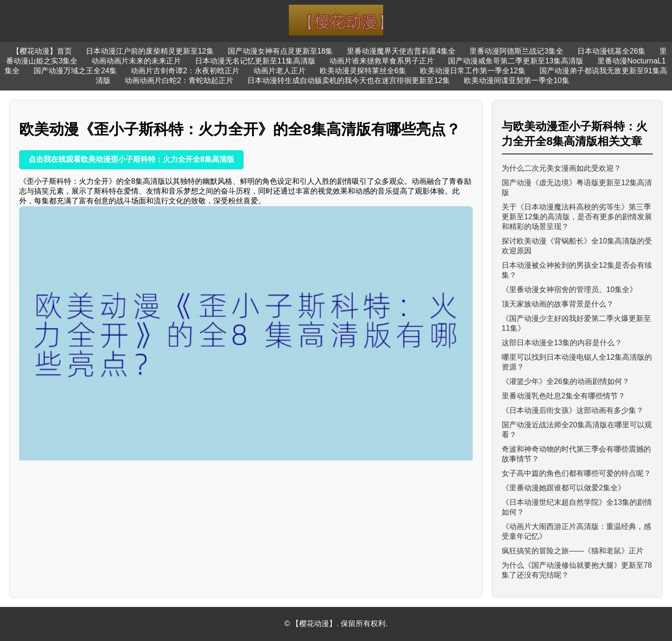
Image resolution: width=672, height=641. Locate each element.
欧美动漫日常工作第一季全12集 (473, 71)
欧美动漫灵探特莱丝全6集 (363, 71)
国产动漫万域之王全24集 (75, 71)
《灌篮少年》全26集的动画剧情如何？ (566, 381)
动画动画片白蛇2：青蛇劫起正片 (179, 80)
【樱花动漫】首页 (42, 51)
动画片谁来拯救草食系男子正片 (382, 61)
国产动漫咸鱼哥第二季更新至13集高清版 (516, 61)
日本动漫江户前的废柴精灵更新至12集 (150, 51)
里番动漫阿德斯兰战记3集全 (516, 51)
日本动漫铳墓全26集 (611, 51)
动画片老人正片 (280, 71)
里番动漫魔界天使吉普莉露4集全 (401, 51)
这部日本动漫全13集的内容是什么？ (562, 343)
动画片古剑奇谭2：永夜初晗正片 (185, 71)
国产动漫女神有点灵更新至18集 (280, 51)
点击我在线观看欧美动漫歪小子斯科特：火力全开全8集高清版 (131, 159)
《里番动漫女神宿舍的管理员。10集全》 (569, 289)
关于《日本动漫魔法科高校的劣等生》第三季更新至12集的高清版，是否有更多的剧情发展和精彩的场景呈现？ (577, 217)
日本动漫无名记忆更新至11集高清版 (255, 61)
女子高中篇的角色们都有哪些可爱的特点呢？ (576, 473)
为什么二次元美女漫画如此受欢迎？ (561, 168)
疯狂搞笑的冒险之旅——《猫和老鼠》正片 (573, 551)
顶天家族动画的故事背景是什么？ (558, 304)
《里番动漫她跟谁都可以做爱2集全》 (563, 488)
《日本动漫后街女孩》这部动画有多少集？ (573, 410)
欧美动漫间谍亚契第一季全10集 (517, 80)
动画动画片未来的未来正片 (136, 61)
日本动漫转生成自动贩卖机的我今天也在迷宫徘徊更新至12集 (349, 80)
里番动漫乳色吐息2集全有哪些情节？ (563, 396)
